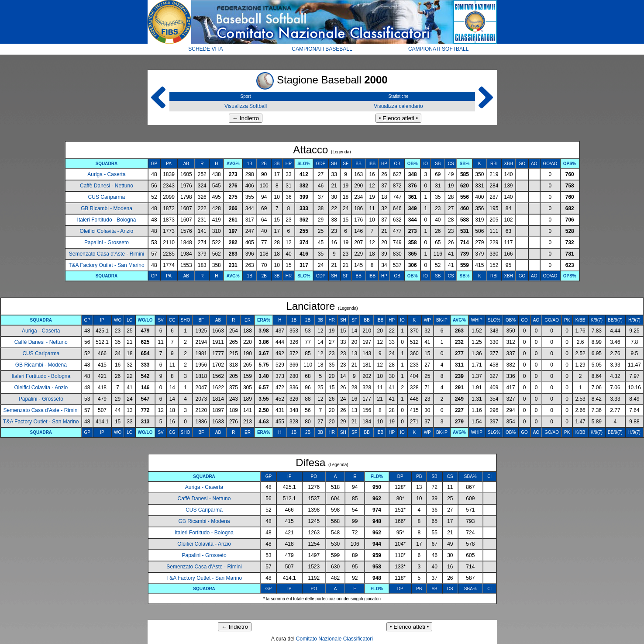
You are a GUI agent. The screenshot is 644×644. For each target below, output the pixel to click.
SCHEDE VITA (205, 49)
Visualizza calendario (398, 106)
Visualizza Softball (246, 106)
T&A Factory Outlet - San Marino (106, 265)
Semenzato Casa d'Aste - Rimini (107, 254)
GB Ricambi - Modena (107, 208)
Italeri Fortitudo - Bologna (107, 220)
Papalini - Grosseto (107, 242)
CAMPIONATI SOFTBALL (438, 49)
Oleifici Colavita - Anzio (107, 231)
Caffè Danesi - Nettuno (107, 186)
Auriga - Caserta (106, 174)
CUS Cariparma (107, 197)
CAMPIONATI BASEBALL (322, 49)
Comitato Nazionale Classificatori (334, 639)
